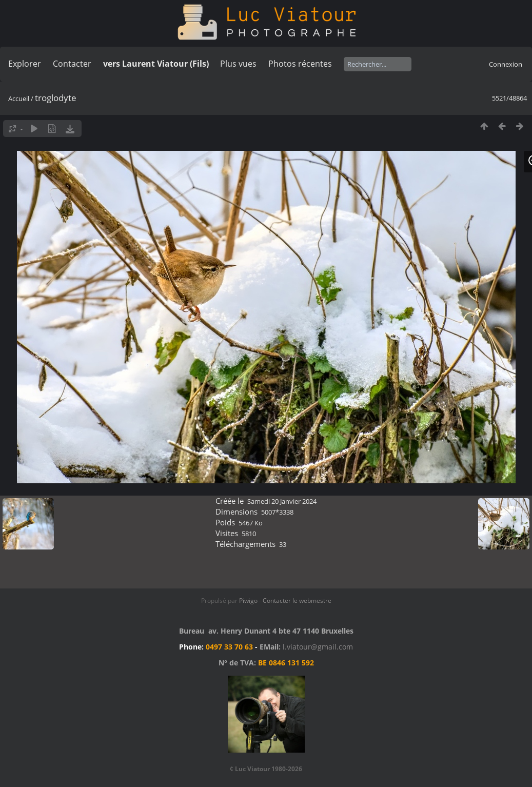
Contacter (72, 64)
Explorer (25, 64)
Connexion (506, 64)
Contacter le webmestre (297, 601)
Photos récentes (300, 64)
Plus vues (238, 64)
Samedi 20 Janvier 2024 (282, 501)
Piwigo (248, 601)
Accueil (19, 99)
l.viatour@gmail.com (318, 647)
